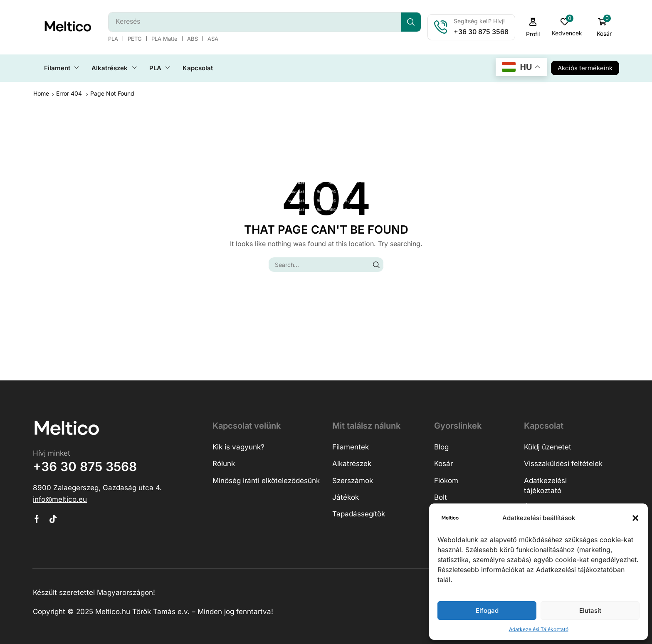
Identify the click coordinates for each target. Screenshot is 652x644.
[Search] (411, 22)
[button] (635, 518)
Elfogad (487, 611)
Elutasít (590, 611)
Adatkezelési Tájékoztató (539, 629)
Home (41, 93)
